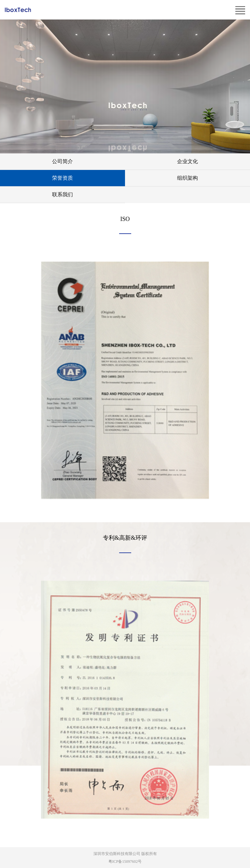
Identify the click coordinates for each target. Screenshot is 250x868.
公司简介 (62, 161)
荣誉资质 (62, 178)
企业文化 (187, 161)
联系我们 (62, 194)
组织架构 (187, 178)
